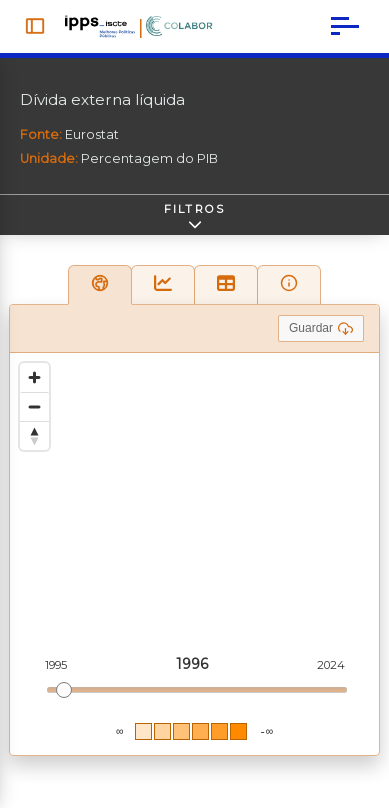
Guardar (321, 328)
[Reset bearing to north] (34, 435)
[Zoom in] (34, 377)
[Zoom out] (34, 406)
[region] (194, 554)
